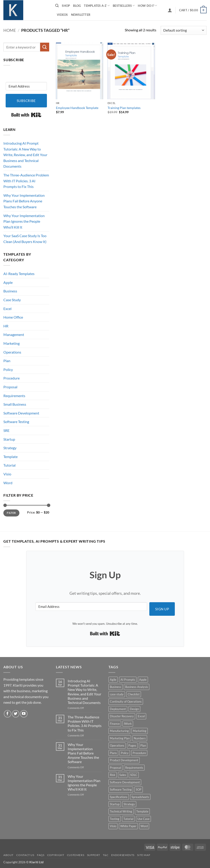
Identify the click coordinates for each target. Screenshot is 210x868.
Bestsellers (124, 6)
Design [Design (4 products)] (134, 709)
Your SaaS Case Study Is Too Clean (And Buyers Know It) (25, 239)
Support (94, 855)
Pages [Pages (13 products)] (132, 745)
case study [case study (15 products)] (117, 694)
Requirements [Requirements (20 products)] (134, 768)
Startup (9, 439)
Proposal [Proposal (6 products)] (115, 768)
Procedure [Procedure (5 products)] (139, 753)
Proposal (10, 387)
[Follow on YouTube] (24, 714)
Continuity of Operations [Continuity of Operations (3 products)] (126, 701)
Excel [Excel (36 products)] (141, 716)
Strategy (10, 448)
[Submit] (45, 47)
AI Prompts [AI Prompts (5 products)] (128, 680)
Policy (8, 369)
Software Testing (16, 422)
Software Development (21, 413)
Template (10, 457)
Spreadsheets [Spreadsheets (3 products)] (140, 797)
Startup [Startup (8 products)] (115, 804)
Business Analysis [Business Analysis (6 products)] (137, 687)
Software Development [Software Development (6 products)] (125, 782)
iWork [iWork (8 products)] (128, 724)
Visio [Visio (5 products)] (113, 826)
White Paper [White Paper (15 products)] (128, 826)
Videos (62, 15)
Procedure (12, 378)
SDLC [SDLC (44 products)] (134, 775)
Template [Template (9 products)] (142, 811)
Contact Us (25, 855)
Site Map (144, 855)
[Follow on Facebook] (8, 714)
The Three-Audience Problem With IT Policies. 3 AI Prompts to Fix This (26, 181)
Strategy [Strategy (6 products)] (129, 804)
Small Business (15, 404)
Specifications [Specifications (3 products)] (119, 797)
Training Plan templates (124, 108)
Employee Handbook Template (77, 108)
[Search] (57, 6)
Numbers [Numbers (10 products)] (140, 738)
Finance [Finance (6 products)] (115, 724)
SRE (6, 430)
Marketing (12, 343)
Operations (12, 352)
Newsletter (81, 15)
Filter (11, 513)
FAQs (41, 855)
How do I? (147, 6)
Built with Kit (26, 115)
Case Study (12, 300)
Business (10, 291)
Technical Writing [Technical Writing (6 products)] (121, 811)
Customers (76, 855)
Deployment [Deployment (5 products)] (118, 709)
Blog (77, 6)
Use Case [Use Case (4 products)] (143, 819)
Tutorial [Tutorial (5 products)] (128, 819)
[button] (170, 10)
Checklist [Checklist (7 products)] (134, 694)
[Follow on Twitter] (16, 714)
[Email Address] (26, 86)
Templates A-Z (97, 6)
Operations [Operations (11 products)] (117, 745)
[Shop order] (184, 30)
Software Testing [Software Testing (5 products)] (121, 789)
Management (14, 334)
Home (10, 30)
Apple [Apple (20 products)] (143, 680)
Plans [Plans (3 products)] (113, 753)
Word (8, 483)
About (8, 855)
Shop (66, 6)
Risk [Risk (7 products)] (113, 775)
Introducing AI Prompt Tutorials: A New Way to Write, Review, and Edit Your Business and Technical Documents (25, 155)
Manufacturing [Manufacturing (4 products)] (119, 731)
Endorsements (123, 855)
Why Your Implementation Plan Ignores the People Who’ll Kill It (24, 221)
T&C (106, 855)
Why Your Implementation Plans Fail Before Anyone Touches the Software (24, 201)
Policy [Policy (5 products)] (125, 753)
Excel (7, 309)
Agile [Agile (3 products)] (113, 680)
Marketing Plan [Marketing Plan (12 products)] (120, 738)
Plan (7, 361)
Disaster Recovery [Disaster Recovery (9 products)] (122, 716)
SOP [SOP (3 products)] (139, 789)
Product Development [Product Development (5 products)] (124, 760)
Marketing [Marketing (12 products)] (140, 731)
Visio (7, 474)
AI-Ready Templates (19, 274)
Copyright (56, 855)
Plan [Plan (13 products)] (143, 745)
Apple (8, 282)
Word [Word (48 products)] (144, 826)
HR (6, 326)
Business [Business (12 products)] (115, 687)
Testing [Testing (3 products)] (115, 819)
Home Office (13, 317)
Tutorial (9, 465)
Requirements (14, 396)
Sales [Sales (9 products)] (123, 775)
